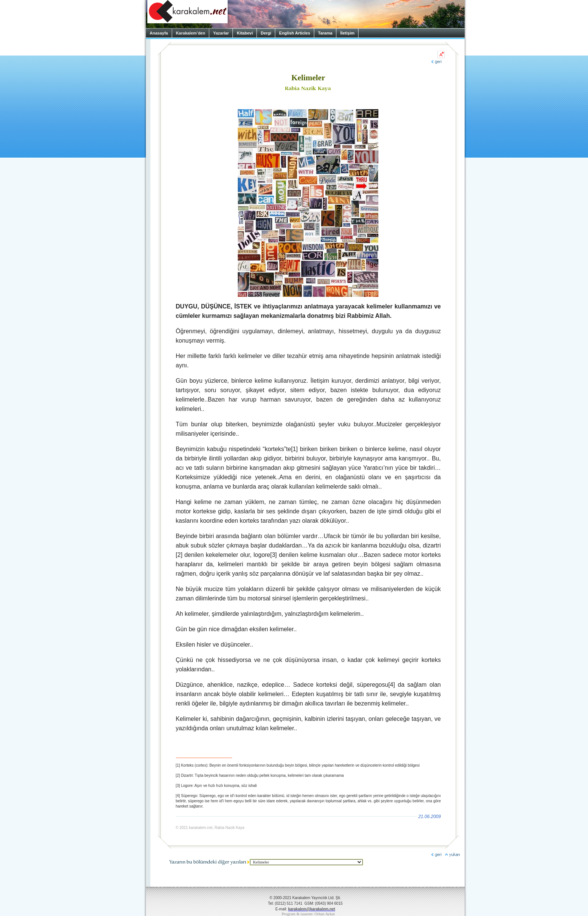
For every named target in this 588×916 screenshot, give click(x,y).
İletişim (347, 33)
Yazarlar (221, 33)
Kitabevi (245, 33)
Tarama (325, 33)
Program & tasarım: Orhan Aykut (308, 914)
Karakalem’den (190, 33)
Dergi (266, 33)
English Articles (295, 33)
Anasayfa (159, 33)
